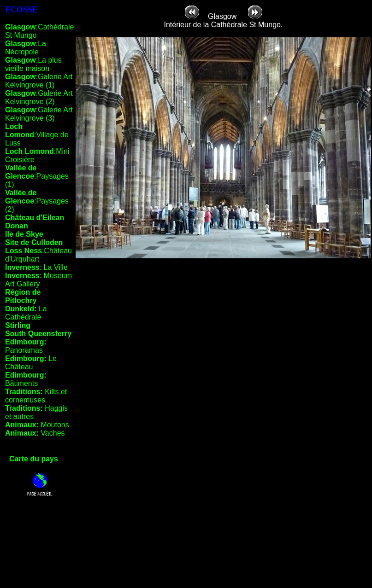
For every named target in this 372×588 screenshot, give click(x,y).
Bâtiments (26, 379)
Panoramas (26, 346)
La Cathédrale (26, 313)
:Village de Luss (37, 135)
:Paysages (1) (37, 176)
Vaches (35, 433)
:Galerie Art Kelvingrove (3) (39, 114)
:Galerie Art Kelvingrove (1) (39, 81)
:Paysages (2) (37, 201)
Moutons (37, 425)
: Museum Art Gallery (38, 280)
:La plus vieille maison (33, 64)
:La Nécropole (26, 48)
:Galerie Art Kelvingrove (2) (39, 97)
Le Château (31, 363)
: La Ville (36, 267)
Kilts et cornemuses (36, 396)
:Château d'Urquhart (38, 255)
